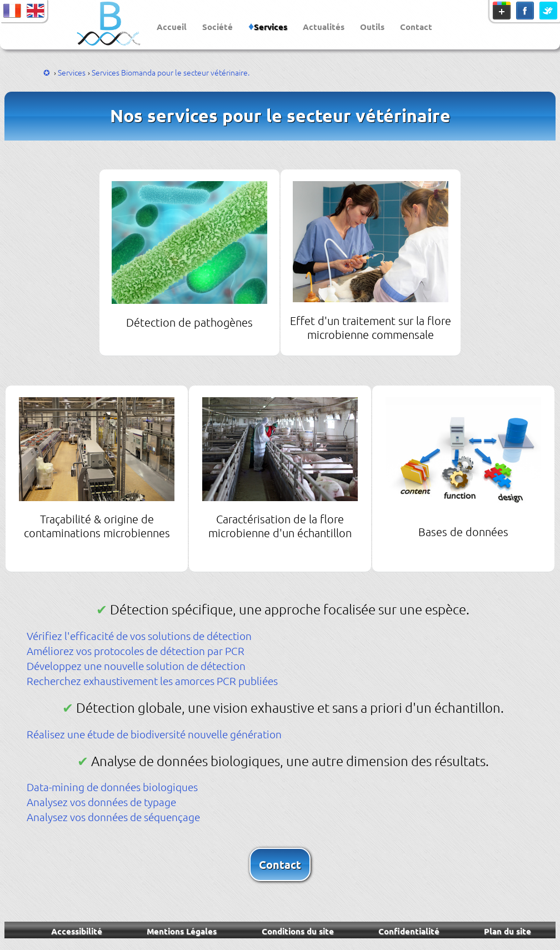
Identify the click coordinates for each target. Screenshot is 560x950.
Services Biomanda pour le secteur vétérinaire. (171, 72)
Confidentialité (409, 931)
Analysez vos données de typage (101, 802)
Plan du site (507, 931)
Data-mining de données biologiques (112, 787)
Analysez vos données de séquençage (113, 817)
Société (217, 27)
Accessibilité (77, 931)
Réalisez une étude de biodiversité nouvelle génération (154, 734)
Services (271, 27)
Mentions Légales (182, 931)
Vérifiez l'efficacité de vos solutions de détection (139, 636)
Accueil (172, 27)
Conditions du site (298, 931)
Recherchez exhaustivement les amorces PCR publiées (152, 681)
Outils (372, 27)
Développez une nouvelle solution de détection (136, 666)
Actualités (324, 27)
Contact (416, 27)
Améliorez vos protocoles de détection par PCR (136, 651)
